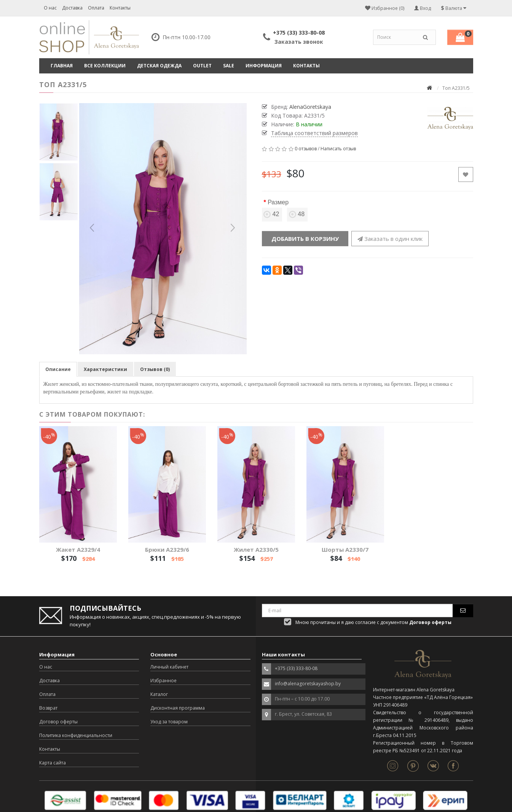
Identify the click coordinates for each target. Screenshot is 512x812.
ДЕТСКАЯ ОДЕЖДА (159, 66)
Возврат (48, 708)
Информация (264, 66)
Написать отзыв (338, 149)
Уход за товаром (169, 722)
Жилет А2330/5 (256, 549)
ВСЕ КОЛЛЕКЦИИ (105, 66)
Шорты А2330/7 (345, 549)
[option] (163, 229)
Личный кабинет (169, 667)
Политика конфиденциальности (76, 735)
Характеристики (105, 369)
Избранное (163, 681)
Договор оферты (58, 722)
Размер (278, 202)
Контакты (120, 8)
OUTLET (202, 66)
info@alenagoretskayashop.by (308, 684)
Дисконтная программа (178, 708)
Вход (423, 8)
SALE (229, 66)
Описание (58, 369)
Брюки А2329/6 (167, 549)
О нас (50, 8)
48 (297, 214)
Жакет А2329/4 (78, 549)
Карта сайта (53, 763)
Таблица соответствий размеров (314, 133)
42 (272, 214)
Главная (62, 66)
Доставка (72, 8)
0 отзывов (306, 149)
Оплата (96, 8)
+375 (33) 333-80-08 (299, 33)
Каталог (159, 694)
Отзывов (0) (155, 369)
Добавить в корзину (305, 239)
